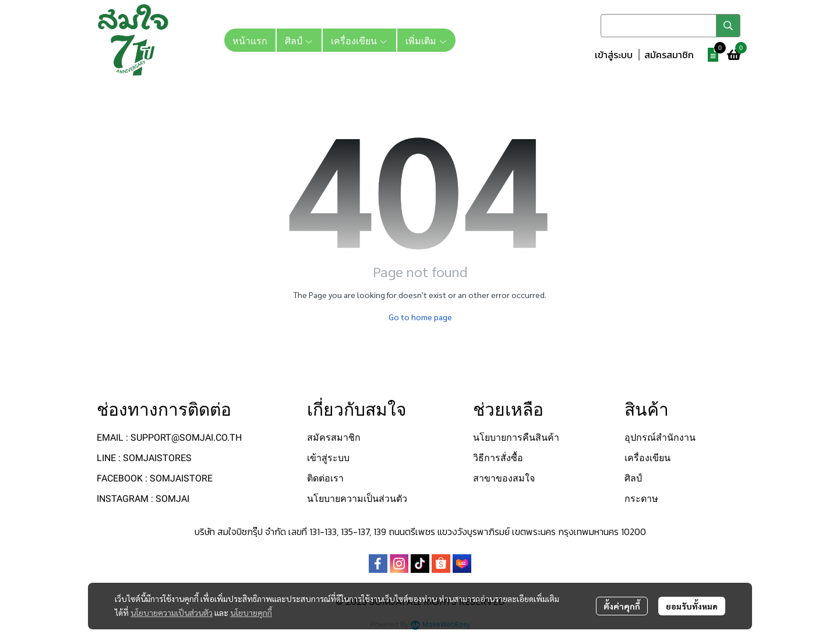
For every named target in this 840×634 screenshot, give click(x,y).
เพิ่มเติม (426, 40)
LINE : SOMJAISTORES (144, 458)
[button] (670, 26)
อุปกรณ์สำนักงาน (660, 438)
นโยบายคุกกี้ (251, 612)
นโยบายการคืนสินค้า (516, 438)
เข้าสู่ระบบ (614, 55)
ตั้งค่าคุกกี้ (622, 606)
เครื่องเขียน (647, 458)
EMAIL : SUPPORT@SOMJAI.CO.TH (169, 438)
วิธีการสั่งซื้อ (498, 458)
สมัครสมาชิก (669, 55)
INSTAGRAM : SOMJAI (143, 499)
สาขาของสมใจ (504, 478)
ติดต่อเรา (325, 478)
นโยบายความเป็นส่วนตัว (172, 612)
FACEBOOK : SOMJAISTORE (155, 478)
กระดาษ (641, 499)
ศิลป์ (633, 478)
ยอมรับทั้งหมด (692, 606)
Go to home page (420, 317)
